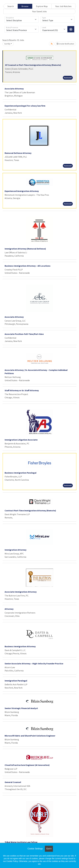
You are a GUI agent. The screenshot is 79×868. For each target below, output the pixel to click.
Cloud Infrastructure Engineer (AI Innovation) (27, 765)
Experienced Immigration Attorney (22, 191)
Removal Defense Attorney (18, 153)
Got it (49, 849)
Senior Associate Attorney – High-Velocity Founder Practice (34, 664)
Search (11, 6)
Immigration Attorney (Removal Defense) (25, 249)
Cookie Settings (35, 849)
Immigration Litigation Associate (21, 440)
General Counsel (13, 782)
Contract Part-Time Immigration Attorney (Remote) (30, 511)
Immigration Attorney (16, 550)
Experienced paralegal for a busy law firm (25, 106)
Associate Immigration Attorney (21, 592)
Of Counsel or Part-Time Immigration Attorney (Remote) (33, 65)
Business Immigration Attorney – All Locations (28, 266)
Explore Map (42, 6)
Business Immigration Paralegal (21, 473)
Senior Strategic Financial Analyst (21, 708)
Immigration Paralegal (16, 681)
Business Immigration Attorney (20, 646)
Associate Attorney (14, 89)
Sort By (7, 44)
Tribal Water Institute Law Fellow (21, 842)
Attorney (9, 609)
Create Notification (65, 44)
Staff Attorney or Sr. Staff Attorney (22, 390)
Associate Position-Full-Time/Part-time (24, 334)
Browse (25, 6)
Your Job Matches (63, 6)
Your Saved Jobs (40, 11)
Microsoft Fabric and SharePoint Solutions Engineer (30, 736)
